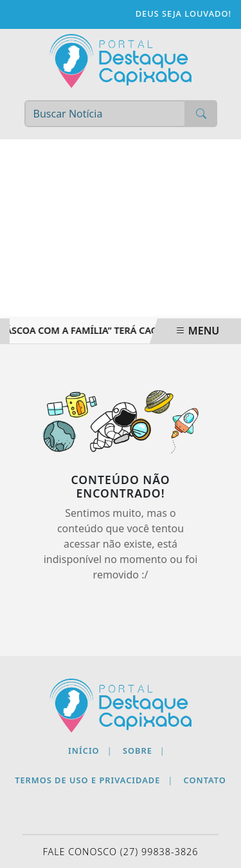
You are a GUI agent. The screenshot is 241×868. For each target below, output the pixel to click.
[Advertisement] (121, 229)
